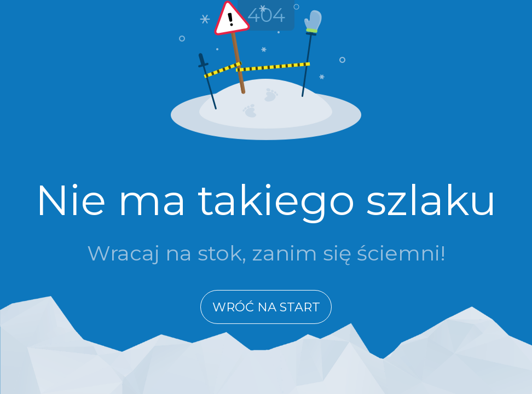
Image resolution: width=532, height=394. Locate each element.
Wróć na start (266, 307)
